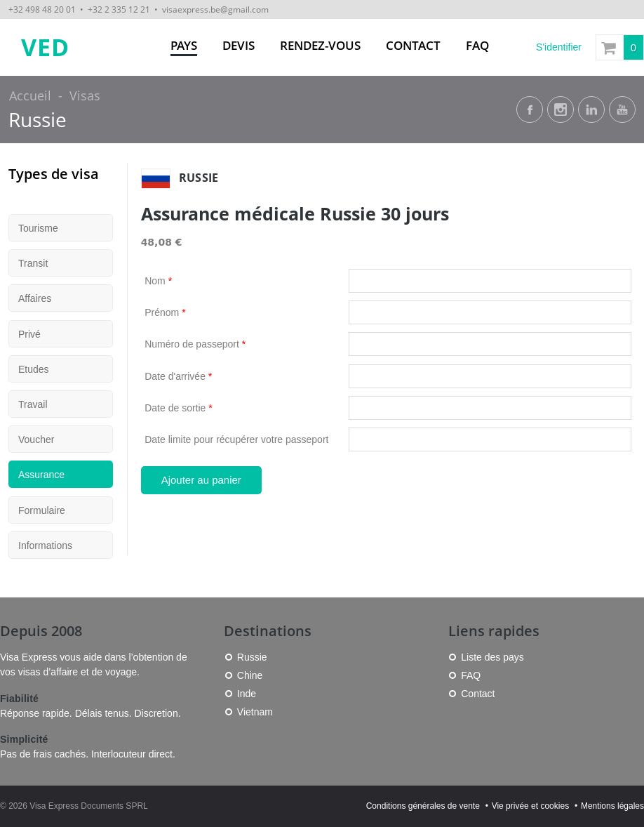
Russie (38, 120)
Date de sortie (179, 408)
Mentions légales (612, 806)
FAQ (477, 45)
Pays (184, 45)
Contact (413, 45)
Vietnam (255, 712)
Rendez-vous (320, 45)
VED (45, 47)
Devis (239, 45)
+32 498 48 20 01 (42, 9)
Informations (45, 545)
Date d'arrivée (178, 376)
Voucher (36, 439)
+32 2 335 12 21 (119, 9)
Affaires (35, 298)
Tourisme (38, 228)
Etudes (34, 369)
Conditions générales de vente (423, 806)
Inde (247, 694)
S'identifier (559, 47)
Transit (33, 263)
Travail (33, 404)
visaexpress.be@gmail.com (215, 9)
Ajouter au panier (201, 480)
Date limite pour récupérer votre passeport (236, 439)
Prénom (165, 312)
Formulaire (42, 510)
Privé (29, 334)
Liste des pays (492, 657)
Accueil (30, 95)
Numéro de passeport (195, 344)
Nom (158, 281)
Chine (250, 675)
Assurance (41, 475)
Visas (85, 95)
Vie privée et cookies (531, 806)
